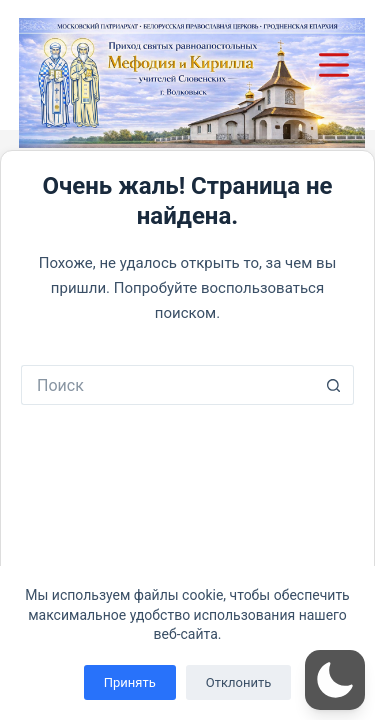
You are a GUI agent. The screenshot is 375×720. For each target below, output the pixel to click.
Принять (130, 682)
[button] (335, 680)
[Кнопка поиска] (334, 385)
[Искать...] (167, 385)
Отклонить (238, 682)
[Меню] (337, 65)
